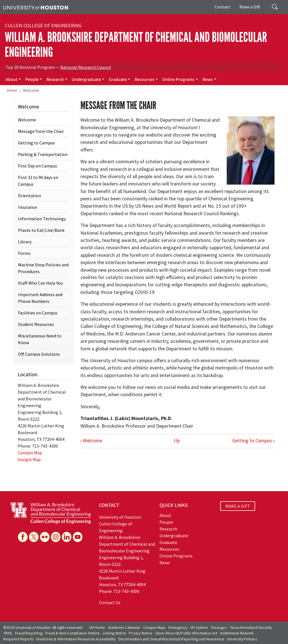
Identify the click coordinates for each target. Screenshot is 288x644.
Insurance (27, 207)
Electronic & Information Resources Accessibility (76, 639)
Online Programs (178, 80)
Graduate (118, 80)
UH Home (97, 628)
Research (55, 80)
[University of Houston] (36, 7)
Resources (145, 80)
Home (12, 90)
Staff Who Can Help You (40, 283)
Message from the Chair (41, 131)
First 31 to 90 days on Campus (38, 181)
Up (177, 441)
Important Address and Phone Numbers (40, 298)
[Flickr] (45, 537)
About (12, 80)
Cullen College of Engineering (43, 26)
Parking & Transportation (43, 154)
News (208, 80)
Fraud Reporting (29, 633)
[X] (34, 537)
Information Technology (42, 219)
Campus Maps (154, 628)
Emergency (178, 628)
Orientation (30, 196)
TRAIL (8, 633)
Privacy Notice (141, 633)
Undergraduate (86, 80)
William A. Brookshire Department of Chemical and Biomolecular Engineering (136, 45)
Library (25, 242)
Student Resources (36, 324)
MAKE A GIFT (238, 506)
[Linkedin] (67, 537)
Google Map (29, 459)
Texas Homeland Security (251, 628)
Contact (222, 7)
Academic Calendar (124, 628)
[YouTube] (78, 537)
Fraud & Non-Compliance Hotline (73, 633)
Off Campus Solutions (39, 354)
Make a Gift (250, 7)
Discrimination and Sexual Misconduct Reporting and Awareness (171, 639)
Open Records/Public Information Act (186, 633)
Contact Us (110, 602)
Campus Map (30, 453)
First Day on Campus (38, 166)
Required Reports (18, 639)
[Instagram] (56, 537)
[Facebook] (23, 537)
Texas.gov (219, 628)
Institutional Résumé (237, 633)
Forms (24, 253)
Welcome (31, 90)
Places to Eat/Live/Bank (41, 230)
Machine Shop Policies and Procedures (43, 268)
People (32, 80)
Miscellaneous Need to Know (40, 339)
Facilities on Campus (38, 313)
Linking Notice (114, 633)
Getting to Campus (253, 441)
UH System (199, 628)
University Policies (242, 639)
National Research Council (86, 67)
